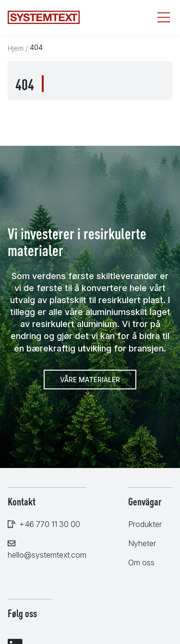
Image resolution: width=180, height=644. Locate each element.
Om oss (141, 562)
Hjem (16, 48)
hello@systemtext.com (47, 555)
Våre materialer (90, 380)
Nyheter (142, 543)
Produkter (145, 524)
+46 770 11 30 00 (50, 524)
